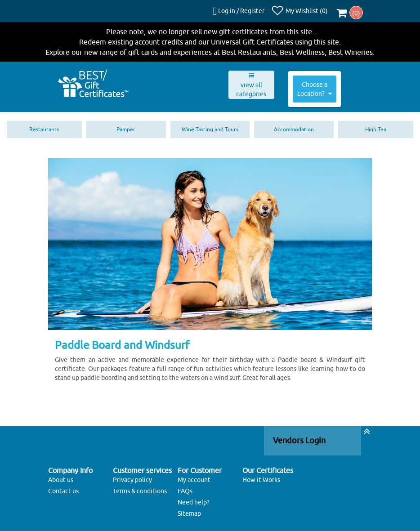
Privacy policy (132, 476)
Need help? (194, 498)
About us (61, 476)
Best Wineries (351, 48)
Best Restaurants (249, 48)
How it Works (261, 476)
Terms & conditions (140, 487)
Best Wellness (302, 48)
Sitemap (189, 509)
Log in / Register (246, 9)
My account (194, 476)
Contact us (63, 487)
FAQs (185, 487)
